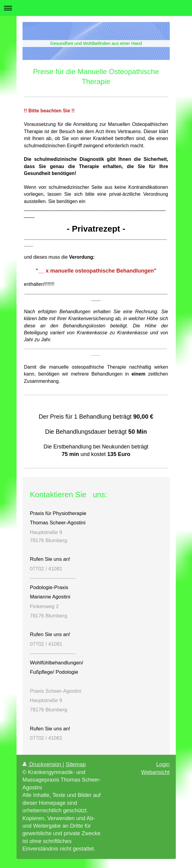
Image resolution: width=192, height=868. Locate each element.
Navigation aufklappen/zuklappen (96, 8)
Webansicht (155, 772)
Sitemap (76, 764)
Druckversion (43, 764)
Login (163, 764)
